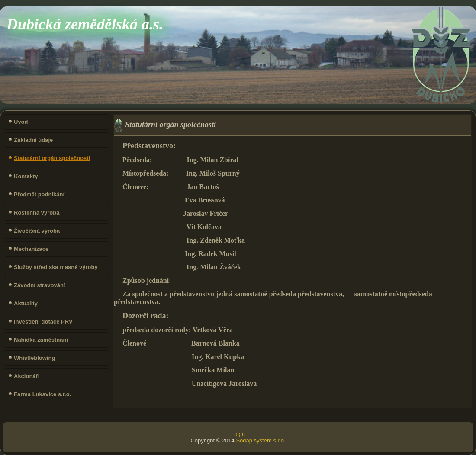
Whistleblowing (34, 358)
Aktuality (26, 303)
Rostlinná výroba (37, 213)
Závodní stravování (39, 285)
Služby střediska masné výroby (56, 267)
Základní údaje (33, 140)
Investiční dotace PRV (43, 322)
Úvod (21, 122)
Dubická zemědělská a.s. (85, 24)
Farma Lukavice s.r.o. (42, 394)
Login (238, 434)
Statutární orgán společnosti (52, 158)
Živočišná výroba (37, 231)
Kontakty (26, 176)
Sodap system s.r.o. (261, 441)
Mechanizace (31, 249)
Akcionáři (27, 376)
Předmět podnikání (39, 194)
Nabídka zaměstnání (41, 340)
